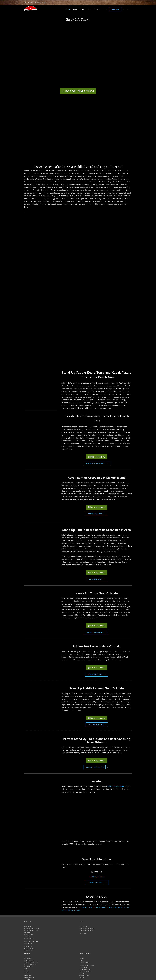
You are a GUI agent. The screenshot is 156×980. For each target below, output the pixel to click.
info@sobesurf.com (40, 2)
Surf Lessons (28, 927)
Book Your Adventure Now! (80, 91)
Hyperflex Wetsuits (85, 971)
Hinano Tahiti (83, 967)
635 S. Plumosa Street (116, 786)
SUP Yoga (27, 936)
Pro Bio (82, 958)
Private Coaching (29, 938)
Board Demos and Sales (31, 941)
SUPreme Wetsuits (85, 969)
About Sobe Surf (29, 960)
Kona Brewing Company (87, 965)
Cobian (82, 977)
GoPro (81, 979)
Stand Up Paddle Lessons (32, 929)
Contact (27, 972)
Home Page (28, 958)
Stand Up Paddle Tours (31, 930)
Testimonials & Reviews (31, 962)
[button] (128, 9)
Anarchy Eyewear (85, 975)
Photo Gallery (28, 966)
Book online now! (98, 457)
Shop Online (28, 943)
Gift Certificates (29, 950)
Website (82, 960)
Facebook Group (29, 977)
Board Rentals (28, 934)
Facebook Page (29, 975)
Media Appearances (30, 964)
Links (26, 970)
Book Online (28, 947)
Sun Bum (82, 973)
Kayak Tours (28, 932)
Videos (26, 968)
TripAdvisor (28, 979)
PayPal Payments (29, 948)
